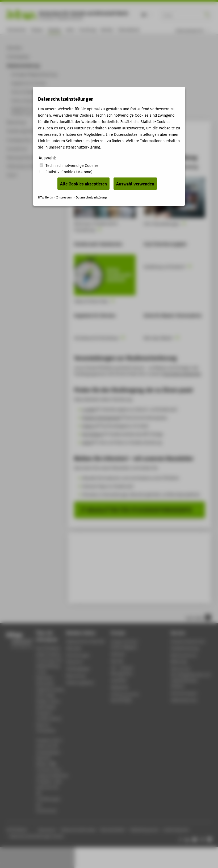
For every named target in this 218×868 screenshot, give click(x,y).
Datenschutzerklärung (81, 147)
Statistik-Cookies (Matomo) (69, 172)
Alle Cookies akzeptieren (83, 184)
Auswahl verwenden (135, 184)
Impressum (64, 197)
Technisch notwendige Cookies (72, 165)
